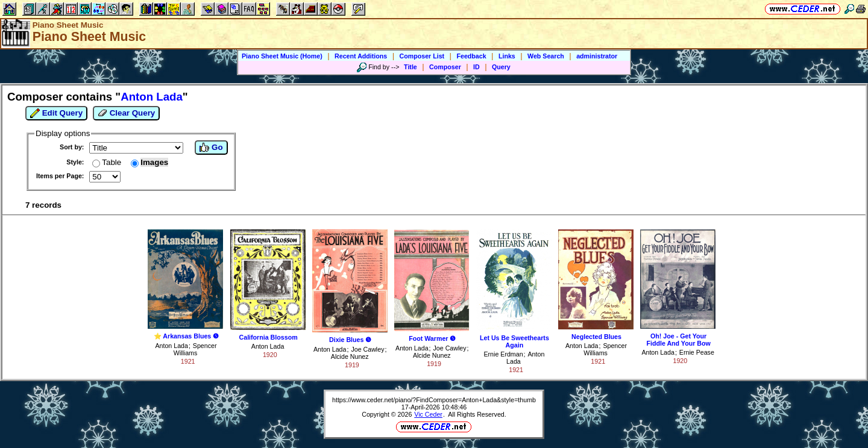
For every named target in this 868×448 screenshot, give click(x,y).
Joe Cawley (367, 349)
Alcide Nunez (350, 356)
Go (211, 148)
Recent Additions (361, 56)
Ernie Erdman (503, 354)
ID (476, 67)
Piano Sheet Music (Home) (282, 56)
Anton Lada (171, 346)
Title (410, 67)
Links (507, 56)
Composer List (422, 56)
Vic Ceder (428, 414)
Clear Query (126, 113)
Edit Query (56, 113)
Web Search (546, 56)
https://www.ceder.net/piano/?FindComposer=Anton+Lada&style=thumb (434, 400)
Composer (445, 67)
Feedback (471, 56)
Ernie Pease (697, 352)
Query (501, 67)
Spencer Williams (195, 349)
